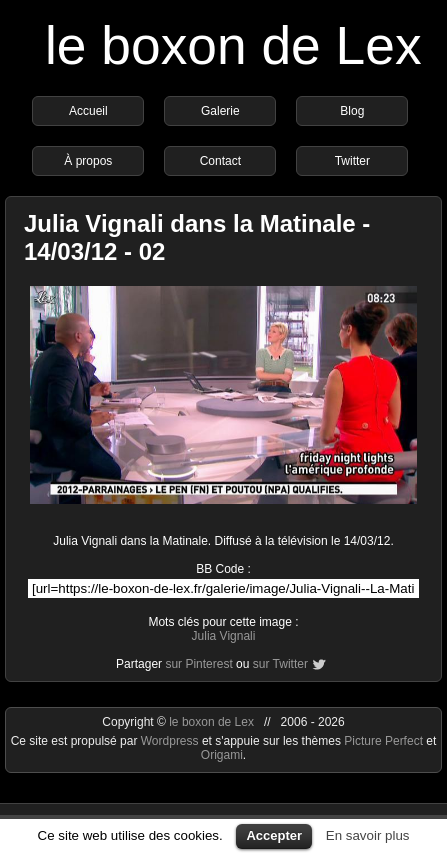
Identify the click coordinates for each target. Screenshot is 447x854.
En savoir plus (368, 835)
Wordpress (171, 741)
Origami (222, 755)
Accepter (274, 835)
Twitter (352, 161)
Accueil (88, 111)
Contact (220, 161)
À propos (88, 161)
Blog (352, 111)
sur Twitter (280, 664)
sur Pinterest (198, 664)
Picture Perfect (383, 741)
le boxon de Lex (233, 45)
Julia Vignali (224, 636)
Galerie (220, 111)
